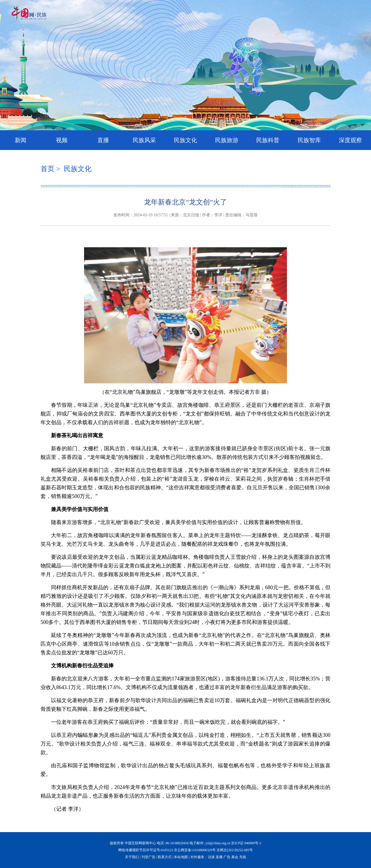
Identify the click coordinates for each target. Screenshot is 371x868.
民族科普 (268, 140)
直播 (103, 140)
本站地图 (181, 857)
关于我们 (132, 857)
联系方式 (165, 857)
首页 (48, 169)
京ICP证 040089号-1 (246, 843)
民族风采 (144, 140)
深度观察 (350, 140)
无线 (243, 857)
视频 (62, 140)
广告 (227, 857)
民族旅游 (227, 140)
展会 (235, 857)
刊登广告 (148, 857)
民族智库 (309, 140)
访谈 (211, 857)
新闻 (21, 140)
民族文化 (185, 140)
